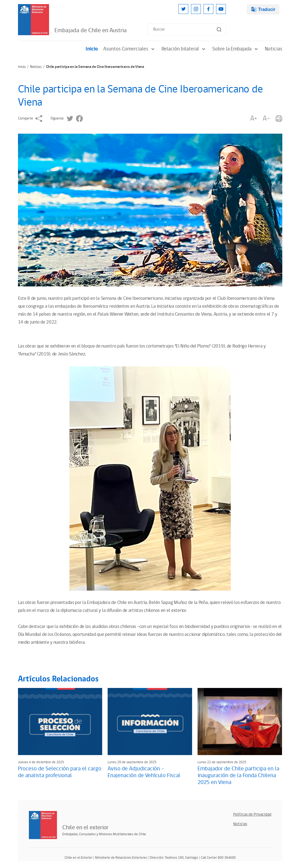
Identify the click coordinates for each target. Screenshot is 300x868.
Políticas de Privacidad (252, 814)
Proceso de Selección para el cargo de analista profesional (60, 772)
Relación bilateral (184, 49)
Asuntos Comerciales (130, 49)
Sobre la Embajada (236, 49)
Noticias (274, 49)
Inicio (92, 49)
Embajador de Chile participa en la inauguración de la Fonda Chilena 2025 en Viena (238, 776)
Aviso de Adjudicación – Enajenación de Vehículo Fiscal (144, 772)
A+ (254, 119)
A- (266, 119)
